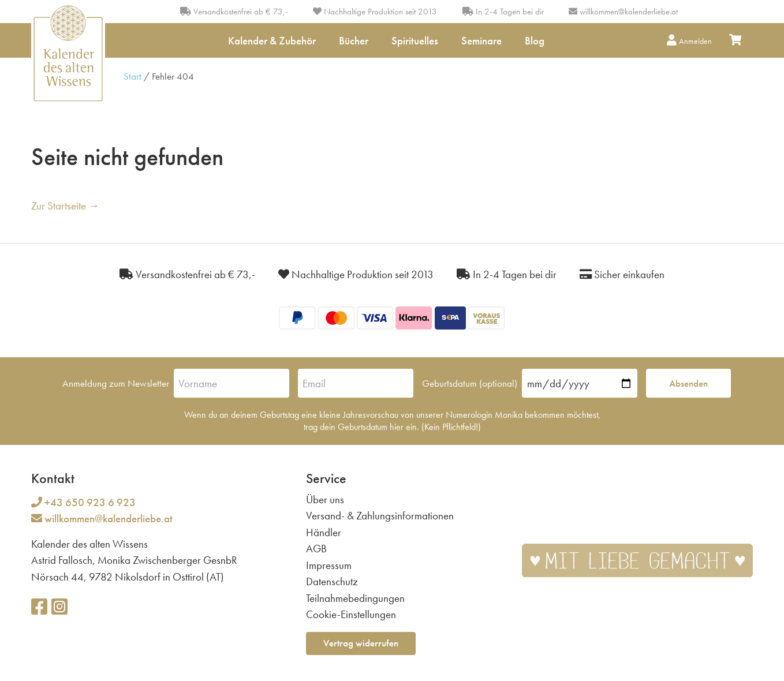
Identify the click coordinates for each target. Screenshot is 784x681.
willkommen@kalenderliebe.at (629, 12)
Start (132, 76)
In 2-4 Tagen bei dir (503, 12)
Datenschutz (332, 581)
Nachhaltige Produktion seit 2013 (375, 12)
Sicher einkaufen (622, 274)
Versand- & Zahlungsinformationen (380, 516)
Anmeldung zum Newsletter (116, 383)
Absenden (688, 383)
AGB (316, 549)
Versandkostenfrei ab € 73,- (234, 12)
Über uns (325, 499)
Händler (324, 532)
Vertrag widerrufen (361, 643)
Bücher (354, 41)
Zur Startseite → (65, 206)
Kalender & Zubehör (272, 41)
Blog (535, 41)
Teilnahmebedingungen (355, 598)
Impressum (329, 565)
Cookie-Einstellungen (351, 614)
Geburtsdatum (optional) (470, 383)
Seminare (481, 41)
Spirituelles (415, 41)
